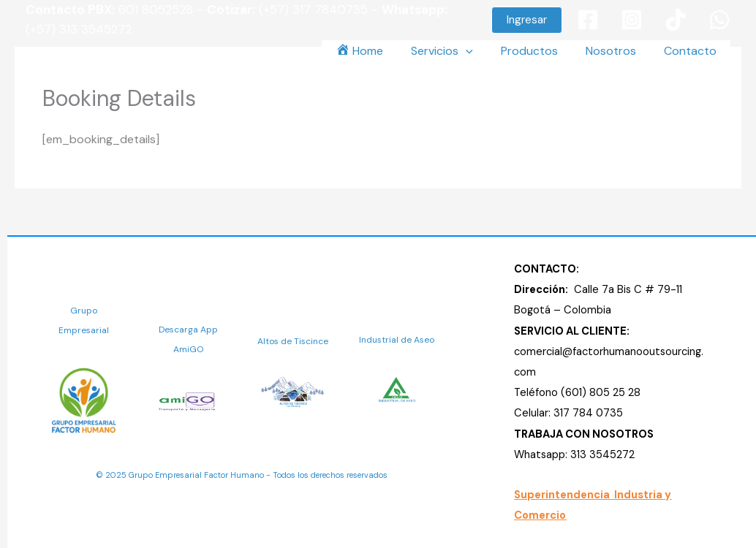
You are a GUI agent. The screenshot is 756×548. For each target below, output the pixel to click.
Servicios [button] (457, 51)
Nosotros (617, 51)
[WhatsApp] (719, 20)
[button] (527, 20)
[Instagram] (632, 20)
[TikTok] (676, 20)
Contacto (692, 51)
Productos (540, 51)
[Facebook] (588, 20)
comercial (538, 351)
